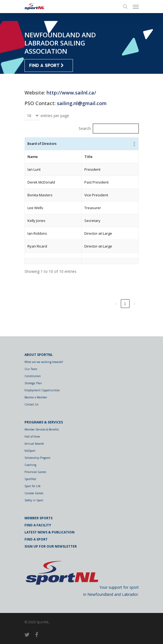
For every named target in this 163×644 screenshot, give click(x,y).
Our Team (31, 369)
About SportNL (39, 355)
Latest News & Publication (50, 532)
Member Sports (39, 518)
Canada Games (34, 493)
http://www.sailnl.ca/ (71, 93)
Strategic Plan (33, 383)
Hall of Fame (32, 437)
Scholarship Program (37, 458)
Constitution (33, 376)
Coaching (30, 465)
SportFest (30, 479)
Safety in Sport (34, 500)
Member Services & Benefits (42, 429)
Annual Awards (34, 444)
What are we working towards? (44, 362)
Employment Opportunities (42, 390)
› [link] (134, 304)
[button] (134, 144)
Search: (85, 128)
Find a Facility (38, 525)
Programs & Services (44, 422)
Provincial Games (35, 472)
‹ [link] (116, 304)
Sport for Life (33, 486)
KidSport (30, 451)
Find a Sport (36, 539)
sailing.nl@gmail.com (82, 103)
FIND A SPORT (46, 66)
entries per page (55, 116)
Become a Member (36, 397)
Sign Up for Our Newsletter (51, 546)
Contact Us (31, 404)
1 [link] (125, 304)
